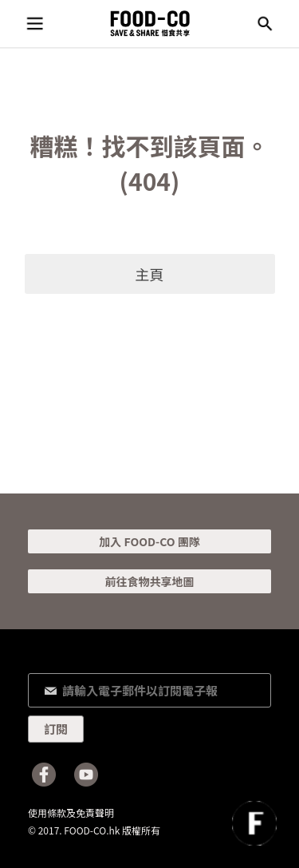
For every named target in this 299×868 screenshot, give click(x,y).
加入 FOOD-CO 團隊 (149, 541)
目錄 (34, 24)
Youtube (86, 775)
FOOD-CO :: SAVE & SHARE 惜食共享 (150, 24)
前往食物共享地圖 (150, 581)
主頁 (150, 274)
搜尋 (265, 24)
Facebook (44, 775)
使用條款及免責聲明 (71, 813)
